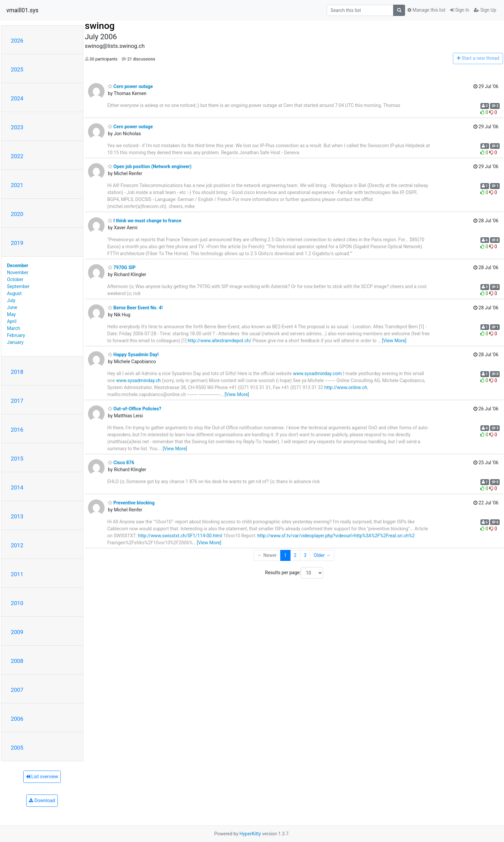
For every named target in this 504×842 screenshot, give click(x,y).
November (18, 272)
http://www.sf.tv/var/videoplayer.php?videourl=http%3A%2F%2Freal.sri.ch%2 (336, 536)
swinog (100, 26)
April (12, 321)
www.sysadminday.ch (138, 380)
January (15, 342)
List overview (42, 777)
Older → (322, 555)
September (18, 286)
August (14, 293)
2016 (17, 430)
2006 (17, 719)
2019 (17, 243)
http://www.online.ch (346, 387)
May (11, 314)
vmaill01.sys (22, 10)
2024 (17, 98)
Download (42, 800)
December (18, 265)
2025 (17, 69)
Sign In (460, 10)
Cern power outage (130, 86)
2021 (17, 185)
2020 (17, 214)
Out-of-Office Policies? (135, 409)
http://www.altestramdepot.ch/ (219, 341)
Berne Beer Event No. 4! (135, 308)
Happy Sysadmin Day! (133, 355)
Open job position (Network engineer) (150, 166)
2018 (17, 372)
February (16, 335)
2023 (17, 127)
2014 (17, 487)
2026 (17, 41)
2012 (17, 545)
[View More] (394, 341)
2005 (17, 748)
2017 (17, 401)
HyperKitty (250, 834)
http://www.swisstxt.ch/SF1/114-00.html (180, 536)
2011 (17, 574)
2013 (17, 516)
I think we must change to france (145, 221)
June (12, 307)
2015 (17, 459)
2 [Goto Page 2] (295, 555)
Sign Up (485, 10)
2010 (17, 603)
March (14, 328)
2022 (17, 156)
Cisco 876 (121, 463)
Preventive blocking (131, 503)
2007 (17, 690)
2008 (17, 661)
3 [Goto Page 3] (305, 555)
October (15, 279)
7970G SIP (122, 267)
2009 (17, 632)
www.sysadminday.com (317, 373)
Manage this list (426, 10)
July (11, 300)
